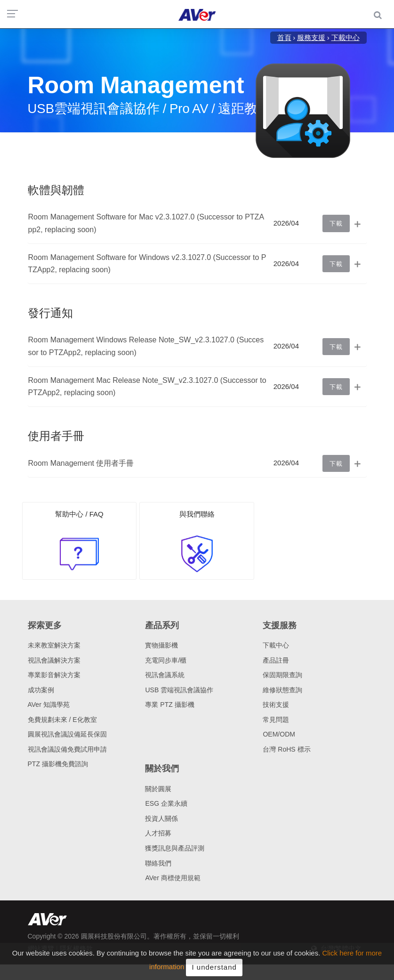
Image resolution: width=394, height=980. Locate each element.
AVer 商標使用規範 (173, 878)
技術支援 (276, 705)
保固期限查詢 (282, 675)
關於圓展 (158, 789)
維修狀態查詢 (282, 690)
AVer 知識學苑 (49, 705)
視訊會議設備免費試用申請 (67, 749)
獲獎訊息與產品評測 (175, 848)
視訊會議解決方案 (54, 660)
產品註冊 (276, 660)
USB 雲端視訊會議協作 (179, 690)
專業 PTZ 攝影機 (169, 705)
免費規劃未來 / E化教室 (62, 720)
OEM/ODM (279, 734)
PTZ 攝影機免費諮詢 (58, 764)
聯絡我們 (158, 863)
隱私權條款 (76, 948)
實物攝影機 (161, 645)
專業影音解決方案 (54, 675)
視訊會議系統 (165, 675)
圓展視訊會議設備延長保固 (67, 734)
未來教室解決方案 (54, 645)
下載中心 (276, 645)
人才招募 (158, 833)
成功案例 (41, 690)
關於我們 (162, 769)
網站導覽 (41, 948)
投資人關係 (161, 818)
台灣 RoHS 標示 (286, 749)
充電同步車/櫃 (166, 660)
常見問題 (276, 720)
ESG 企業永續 (166, 803)
